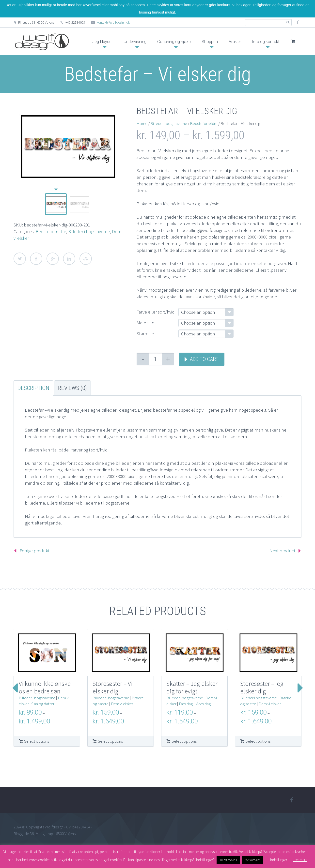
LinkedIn (69, 259)
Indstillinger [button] (279, 860)
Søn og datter (43, 704)
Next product (282, 551)
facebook (298, 22)
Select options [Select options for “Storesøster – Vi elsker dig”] (110, 741)
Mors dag (203, 704)
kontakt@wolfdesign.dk (113, 22)
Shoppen (210, 42)
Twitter (20, 259)
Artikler (235, 42)
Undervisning (135, 42)
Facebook (36, 259)
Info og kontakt (266, 42)
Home (142, 123)
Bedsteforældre (51, 231)
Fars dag (186, 704)
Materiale (145, 323)
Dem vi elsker (122, 704)
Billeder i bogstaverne (89, 231)
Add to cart (204, 359)
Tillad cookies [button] (228, 860)
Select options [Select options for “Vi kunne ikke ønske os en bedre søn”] (37, 741)
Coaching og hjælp (174, 42)
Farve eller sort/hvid (156, 312)
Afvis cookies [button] (252, 860)
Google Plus (53, 259)
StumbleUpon (86, 259)
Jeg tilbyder (102, 42)
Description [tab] (33, 388)
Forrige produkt (35, 551)
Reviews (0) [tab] (72, 388)
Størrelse (145, 333)
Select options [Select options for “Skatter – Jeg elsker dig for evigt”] (184, 741)
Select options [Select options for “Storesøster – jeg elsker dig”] (258, 741)
